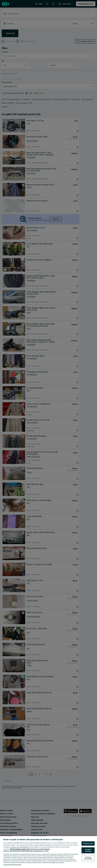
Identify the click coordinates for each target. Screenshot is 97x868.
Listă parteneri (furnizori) (12, 865)
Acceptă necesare (88, 850)
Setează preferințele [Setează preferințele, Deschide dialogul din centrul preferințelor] (88, 858)
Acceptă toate (88, 843)
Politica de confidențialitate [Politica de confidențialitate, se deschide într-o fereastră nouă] (40, 849)
